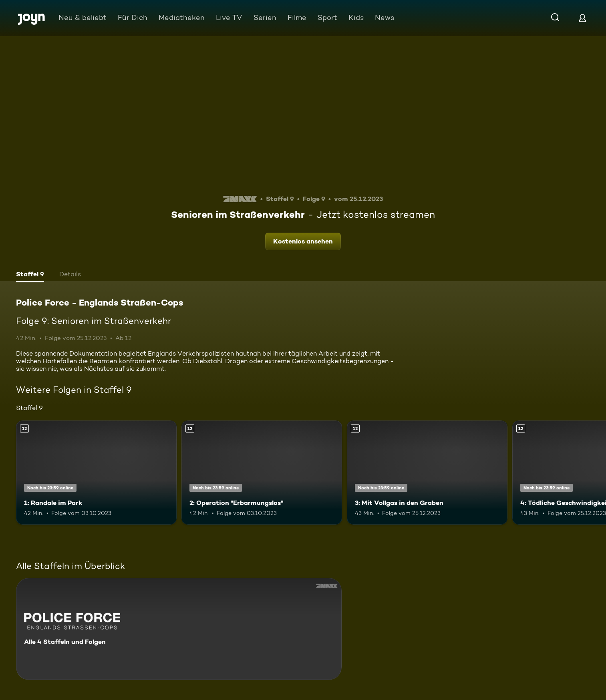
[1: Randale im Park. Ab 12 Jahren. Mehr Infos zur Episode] (96, 473)
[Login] (582, 18)
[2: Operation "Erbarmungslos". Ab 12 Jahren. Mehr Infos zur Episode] (262, 473)
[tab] (30, 275)
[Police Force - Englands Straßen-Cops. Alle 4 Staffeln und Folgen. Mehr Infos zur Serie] (179, 629)
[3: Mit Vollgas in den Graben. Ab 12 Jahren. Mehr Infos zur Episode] (427, 473)
